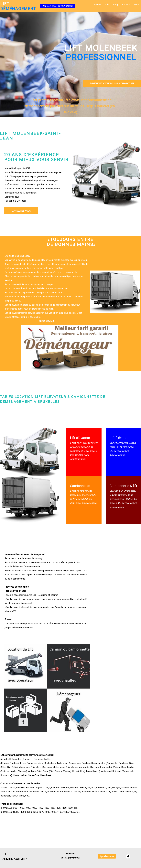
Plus (136, 5)
